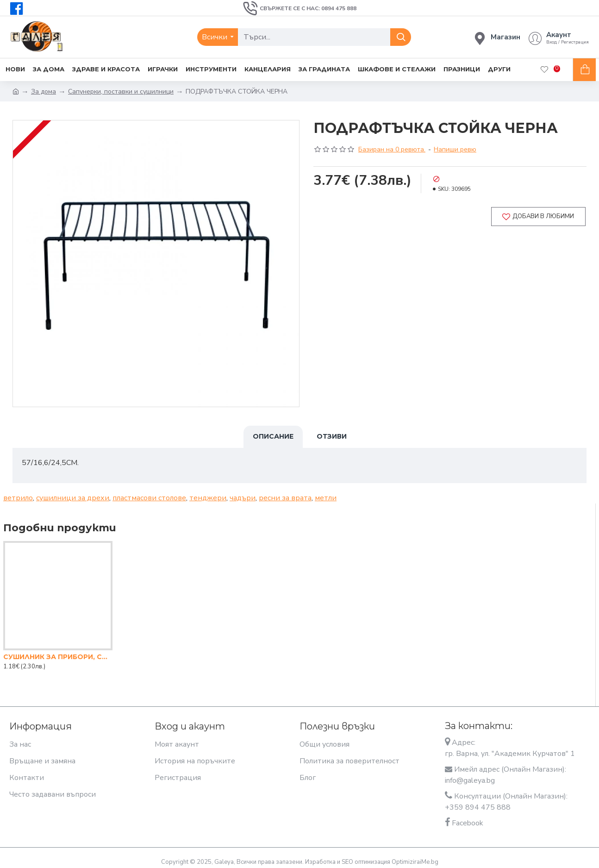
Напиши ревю (455, 149)
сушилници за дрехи (73, 492)
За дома (44, 91)
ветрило (18, 492)
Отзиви (332, 436)
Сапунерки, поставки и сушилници (121, 91)
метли (326, 492)
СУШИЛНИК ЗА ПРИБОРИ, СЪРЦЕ (58, 651)
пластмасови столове (149, 492)
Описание (273, 436)
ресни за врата (285, 492)
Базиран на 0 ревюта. (392, 149)
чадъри (243, 492)
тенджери (208, 492)
